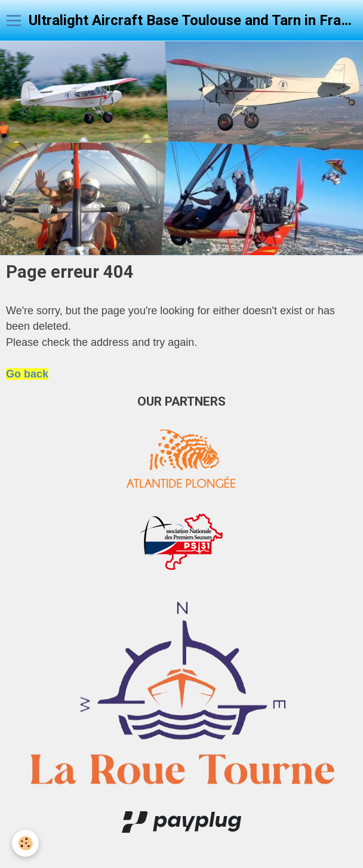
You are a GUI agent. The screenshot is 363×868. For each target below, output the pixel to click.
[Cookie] (25, 843)
